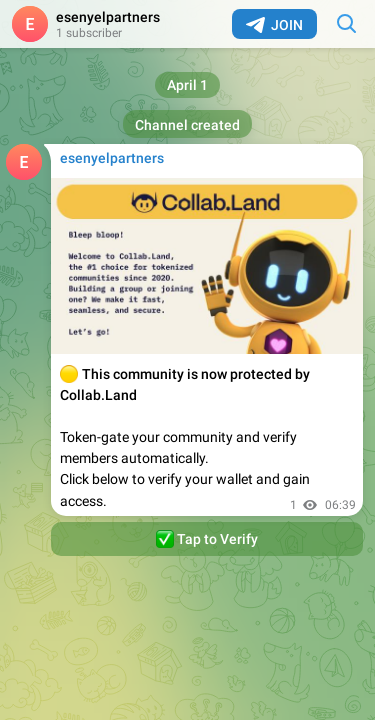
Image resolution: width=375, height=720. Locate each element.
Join (274, 25)
